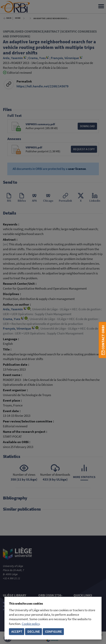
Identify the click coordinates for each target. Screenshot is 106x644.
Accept (17, 632)
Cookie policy (31, 624)
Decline (34, 632)
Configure (53, 632)
